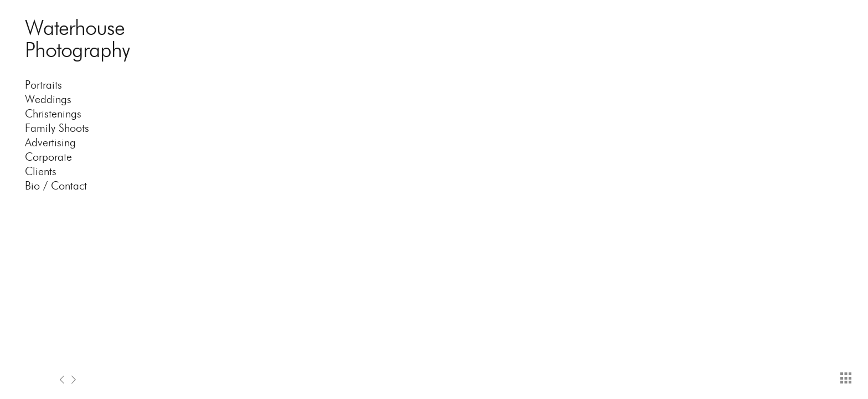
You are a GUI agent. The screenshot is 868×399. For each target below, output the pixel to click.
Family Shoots (57, 128)
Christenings (53, 114)
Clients (41, 171)
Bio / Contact (56, 186)
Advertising (50, 142)
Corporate (48, 157)
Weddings (48, 99)
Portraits (43, 85)
